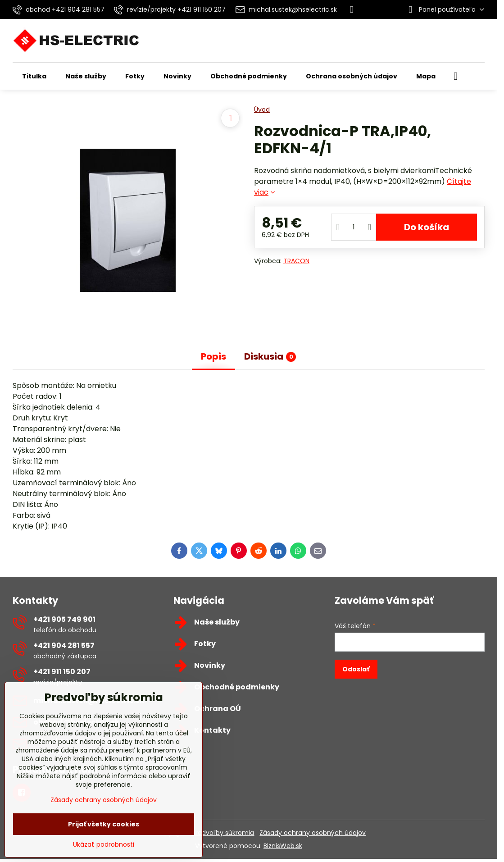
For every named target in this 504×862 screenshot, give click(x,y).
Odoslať (356, 669)
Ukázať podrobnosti (104, 845)
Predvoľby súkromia (223, 833)
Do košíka (427, 227)
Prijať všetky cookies (104, 824)
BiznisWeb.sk (283, 846)
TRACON (296, 261)
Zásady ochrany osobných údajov (313, 833)
